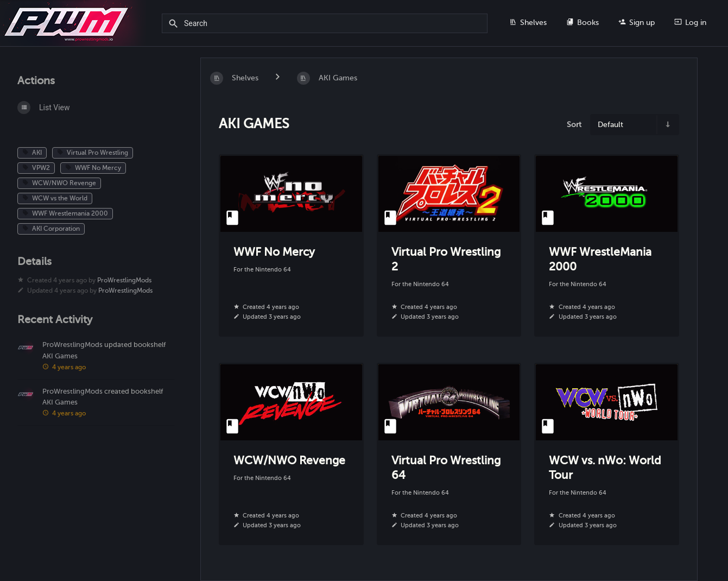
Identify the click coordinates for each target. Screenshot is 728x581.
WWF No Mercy (93, 168)
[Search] (175, 24)
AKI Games (60, 356)
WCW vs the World (55, 198)
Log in (690, 22)
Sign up (637, 22)
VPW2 (36, 168)
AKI (32, 153)
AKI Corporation (51, 229)
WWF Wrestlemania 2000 (65, 213)
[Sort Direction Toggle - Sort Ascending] (667, 125)
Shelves (528, 22)
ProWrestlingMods (124, 280)
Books (583, 22)
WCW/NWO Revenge (59, 183)
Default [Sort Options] (610, 124)
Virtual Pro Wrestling (93, 153)
